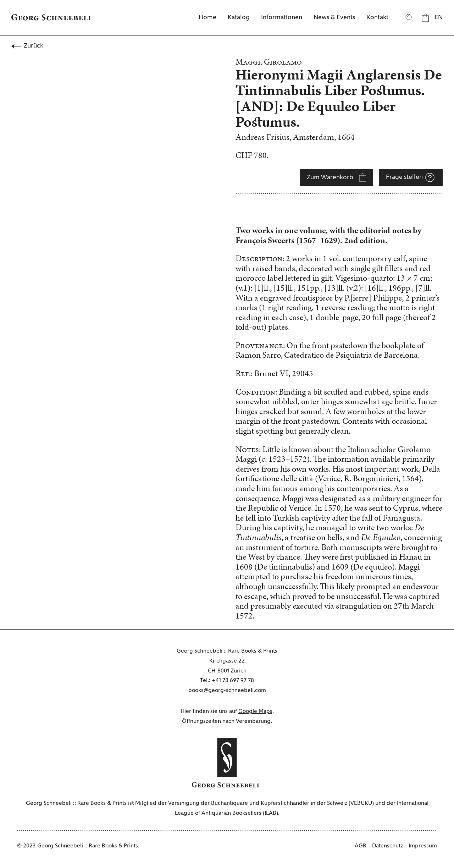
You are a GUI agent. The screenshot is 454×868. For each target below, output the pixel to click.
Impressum (423, 846)
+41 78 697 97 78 (233, 681)
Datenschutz (387, 846)
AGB (361, 846)
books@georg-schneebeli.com (227, 691)
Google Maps (255, 712)
